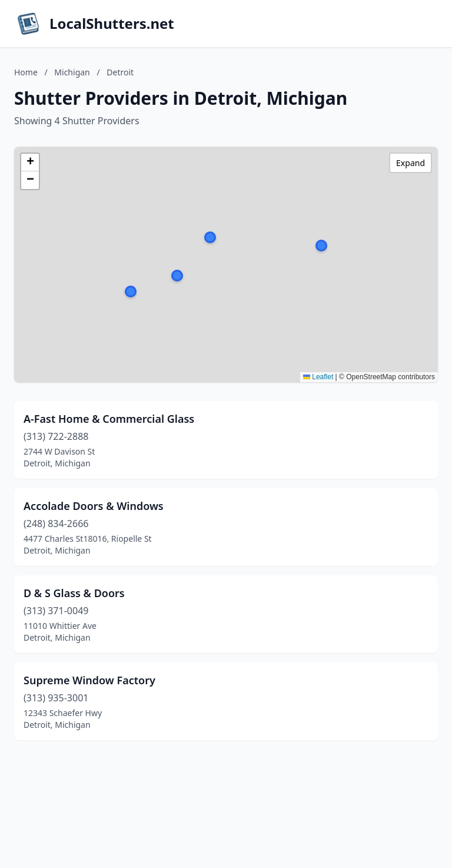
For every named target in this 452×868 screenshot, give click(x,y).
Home (26, 72)
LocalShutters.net (112, 24)
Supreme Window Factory (89, 680)
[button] (177, 276)
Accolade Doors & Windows (94, 506)
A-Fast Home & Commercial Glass (109, 419)
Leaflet (318, 377)
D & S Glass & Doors (74, 593)
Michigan (72, 72)
